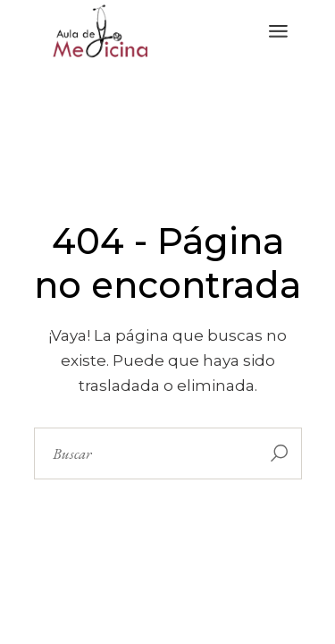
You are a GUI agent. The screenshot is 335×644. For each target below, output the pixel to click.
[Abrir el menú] (278, 31)
